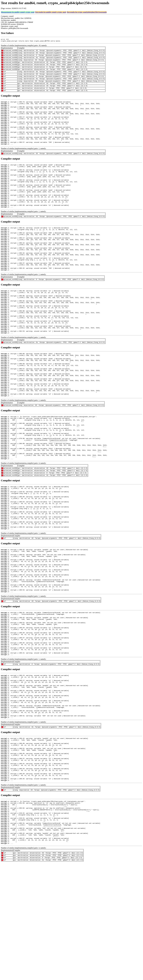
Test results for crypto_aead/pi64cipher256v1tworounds (87, 12)
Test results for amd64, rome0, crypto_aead (51, 12)
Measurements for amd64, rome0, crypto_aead (18, 12)
